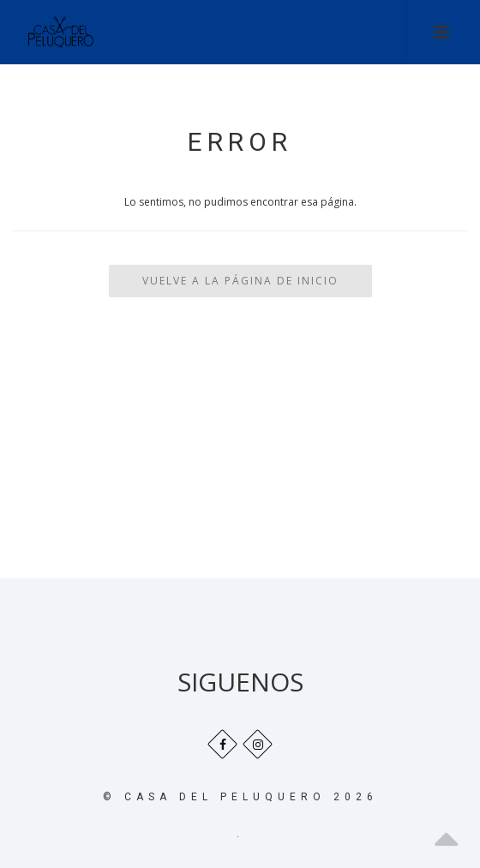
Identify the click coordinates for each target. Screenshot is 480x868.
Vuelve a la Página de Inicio (240, 281)
